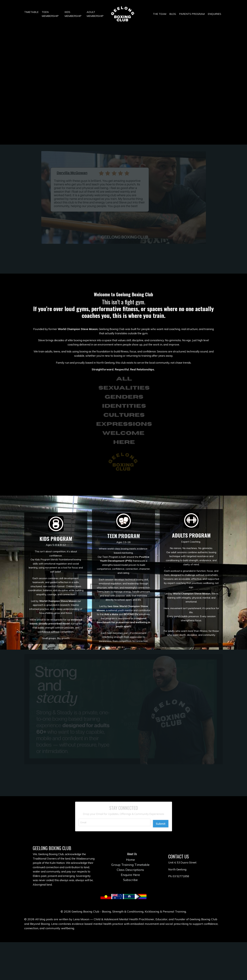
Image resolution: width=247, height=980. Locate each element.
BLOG (173, 14)
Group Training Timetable (132, 897)
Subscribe (132, 912)
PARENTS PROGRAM (192, 14)
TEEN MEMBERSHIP (50, 14)
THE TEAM (160, 14)
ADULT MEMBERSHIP (95, 14)
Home (132, 892)
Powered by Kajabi (124, 972)
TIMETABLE (31, 12)
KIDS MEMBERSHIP (73, 14)
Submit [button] (160, 847)
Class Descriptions (132, 902)
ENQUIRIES (214, 14)
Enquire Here (132, 907)
